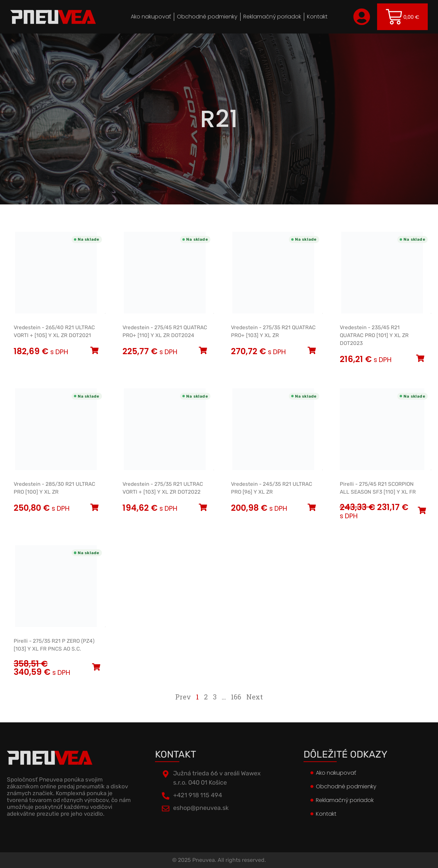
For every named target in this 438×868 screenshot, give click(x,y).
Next (255, 697)
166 (236, 697)
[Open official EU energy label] (105, 312)
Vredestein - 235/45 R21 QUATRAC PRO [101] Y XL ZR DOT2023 (374, 335)
